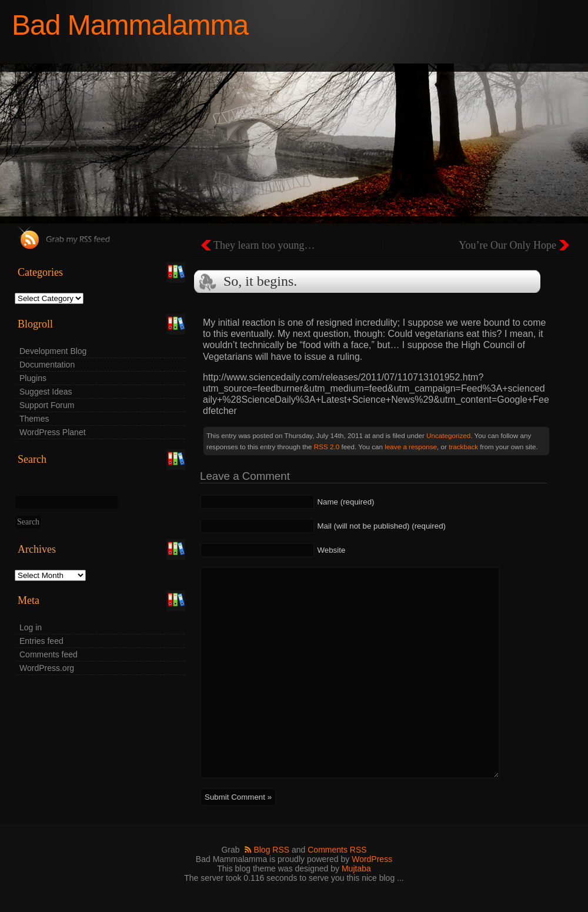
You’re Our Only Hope (507, 245)
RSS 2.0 (327, 447)
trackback (463, 447)
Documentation (47, 365)
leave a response (411, 447)
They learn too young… (264, 245)
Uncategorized (448, 435)
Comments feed (49, 654)
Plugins (33, 378)
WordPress (372, 859)
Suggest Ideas (46, 392)
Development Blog (53, 351)
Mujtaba (356, 868)
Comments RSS (337, 850)
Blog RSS (271, 850)
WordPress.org (47, 668)
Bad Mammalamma (130, 25)
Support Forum (47, 405)
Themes (34, 419)
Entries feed (41, 641)
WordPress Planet (53, 432)
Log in (31, 627)
